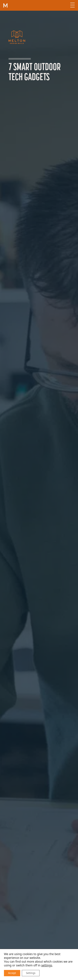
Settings (31, 973)
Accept (12, 973)
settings (47, 965)
